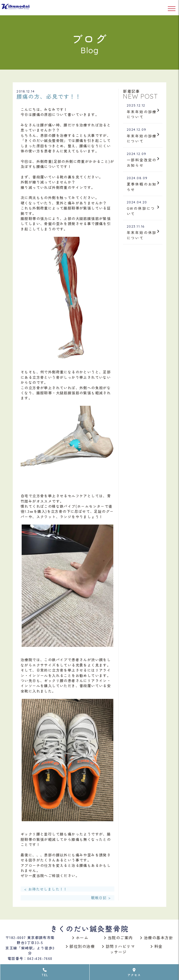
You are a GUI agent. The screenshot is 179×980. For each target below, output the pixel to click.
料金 (157, 946)
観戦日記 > (101, 898)
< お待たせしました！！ (46, 889)
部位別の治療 (80, 946)
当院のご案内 (118, 938)
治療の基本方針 (157, 938)
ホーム (80, 938)
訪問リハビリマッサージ (119, 949)
